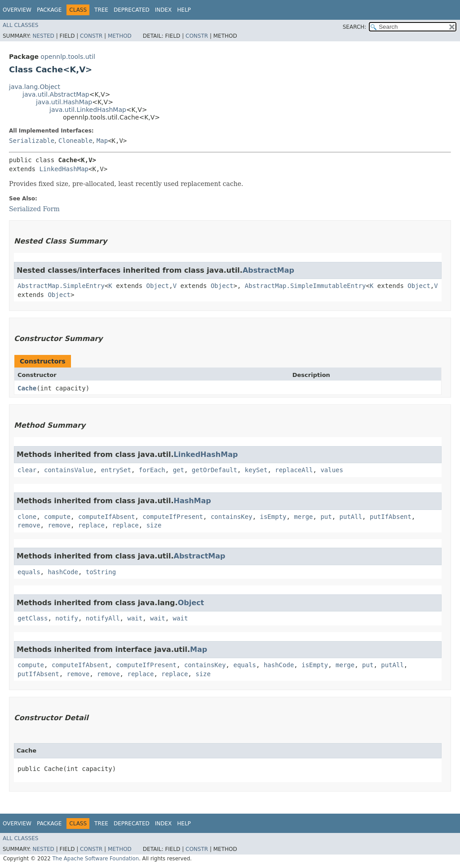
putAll (351, 517)
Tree (101, 10)
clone (27, 517)
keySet (256, 470)
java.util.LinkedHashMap (88, 110)
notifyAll (103, 618)
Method (120, 36)
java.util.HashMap (64, 102)
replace (91, 525)
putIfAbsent (391, 517)
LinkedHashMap (64, 169)
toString (101, 572)
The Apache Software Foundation (95, 859)
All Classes (20, 25)
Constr (91, 36)
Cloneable (75, 141)
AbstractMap (268, 270)
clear (27, 470)
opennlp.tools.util (68, 57)
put (326, 517)
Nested (43, 36)
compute (57, 517)
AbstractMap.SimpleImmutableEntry (305, 286)
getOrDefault (215, 470)
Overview (17, 10)
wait (135, 618)
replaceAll (294, 470)
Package (49, 10)
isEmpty (273, 517)
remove (29, 525)
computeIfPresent (173, 517)
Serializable (32, 141)
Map (102, 141)
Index (164, 10)
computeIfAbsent (106, 517)
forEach (152, 470)
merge (303, 517)
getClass (33, 618)
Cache (27, 388)
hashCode (63, 572)
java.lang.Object (35, 87)
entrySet (116, 470)
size (154, 525)
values (332, 470)
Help (184, 10)
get (179, 470)
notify (67, 618)
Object (158, 286)
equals (29, 572)
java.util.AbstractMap (56, 94)
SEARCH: (355, 27)
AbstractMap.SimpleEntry (61, 286)
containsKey (232, 517)
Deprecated (132, 10)
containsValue (69, 470)
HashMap (192, 501)
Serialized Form (34, 209)
